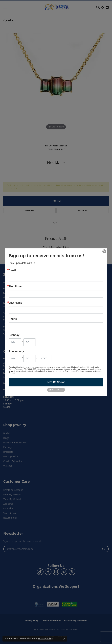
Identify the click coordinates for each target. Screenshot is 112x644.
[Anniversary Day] (30, 358)
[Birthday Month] (15, 342)
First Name (16, 287)
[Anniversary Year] (45, 358)
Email (12, 270)
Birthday (14, 335)
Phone (13, 319)
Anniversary (16, 351)
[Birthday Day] (30, 342)
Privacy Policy (45, 639)
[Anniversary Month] (15, 358)
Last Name (15, 303)
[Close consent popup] (64, 639)
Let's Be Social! (56, 382)
